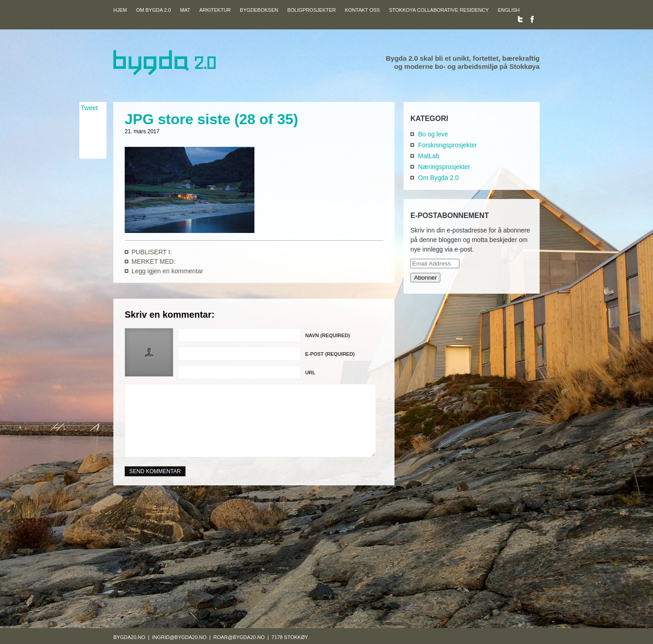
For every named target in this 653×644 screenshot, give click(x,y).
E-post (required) (330, 354)
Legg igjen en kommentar (167, 271)
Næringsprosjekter (444, 167)
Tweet (89, 108)
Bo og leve (433, 134)
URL (310, 373)
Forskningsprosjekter (448, 145)
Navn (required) (328, 335)
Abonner (425, 278)
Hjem (120, 10)
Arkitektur (215, 10)
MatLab (429, 156)
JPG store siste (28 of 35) (211, 119)
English (509, 10)
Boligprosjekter (311, 10)
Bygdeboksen (259, 10)
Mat (185, 10)
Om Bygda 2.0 (154, 10)
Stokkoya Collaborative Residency (439, 10)
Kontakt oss (362, 10)
